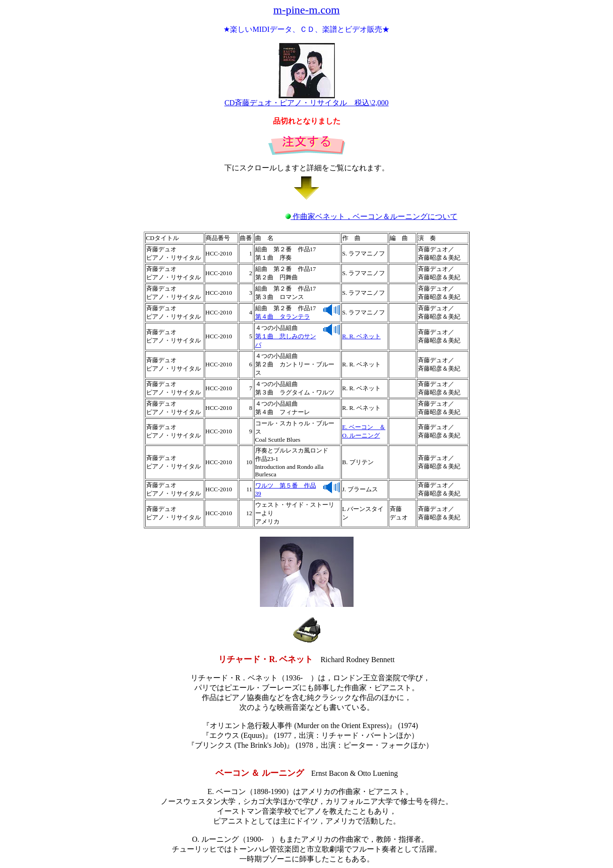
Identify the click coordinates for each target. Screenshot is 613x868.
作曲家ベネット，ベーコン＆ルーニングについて (371, 216)
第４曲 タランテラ (283, 317)
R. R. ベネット (362, 336)
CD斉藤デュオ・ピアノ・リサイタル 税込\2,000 (306, 99)
